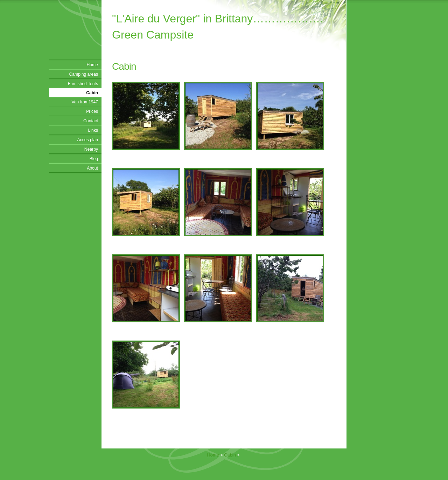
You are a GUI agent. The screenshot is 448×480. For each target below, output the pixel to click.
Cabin (92, 93)
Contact (91, 121)
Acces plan (88, 140)
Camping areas (84, 74)
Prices (92, 111)
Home (92, 65)
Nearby (91, 149)
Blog (94, 159)
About (92, 168)
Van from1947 (85, 102)
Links (93, 130)
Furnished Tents (83, 84)
